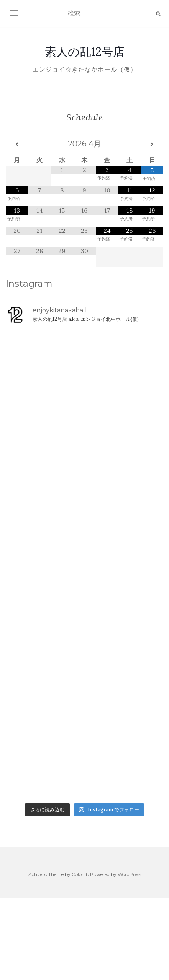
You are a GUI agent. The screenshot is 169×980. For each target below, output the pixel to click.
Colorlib (80, 874)
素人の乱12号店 (85, 52)
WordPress (129, 874)
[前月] (17, 145)
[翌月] (152, 145)
